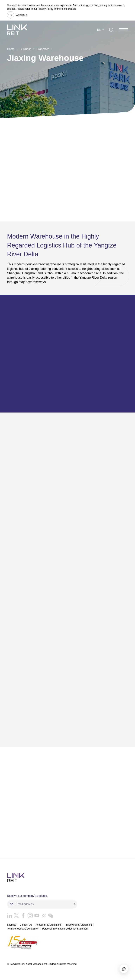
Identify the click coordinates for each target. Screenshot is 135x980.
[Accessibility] (124, 969)
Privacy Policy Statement (78, 925)
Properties (43, 49)
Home (11, 49)
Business (26, 49)
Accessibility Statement (48, 925)
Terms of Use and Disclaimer (23, 929)
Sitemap (12, 925)
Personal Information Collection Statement (65, 929)
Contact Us (26, 925)
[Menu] (124, 30)
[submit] (74, 904)
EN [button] (99, 30)
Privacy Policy (45, 9)
